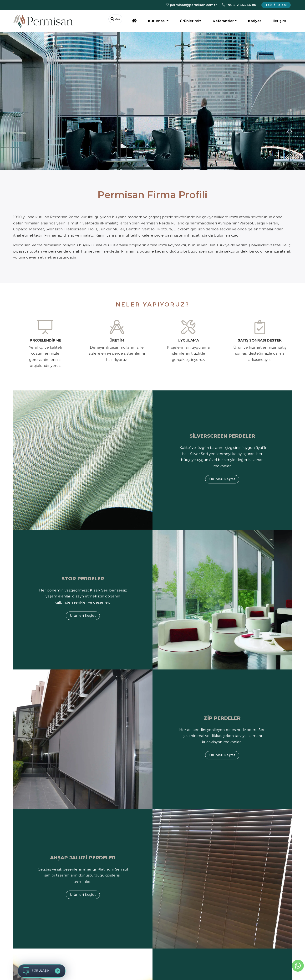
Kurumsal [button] (157, 21)
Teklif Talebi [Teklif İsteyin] (276, 5)
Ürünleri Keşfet (222, 479)
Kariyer (255, 21)
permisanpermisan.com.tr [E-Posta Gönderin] (191, 5)
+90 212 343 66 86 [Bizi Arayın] (239, 5)
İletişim (279, 21)
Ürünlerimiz (191, 21)
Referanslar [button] (223, 21)
